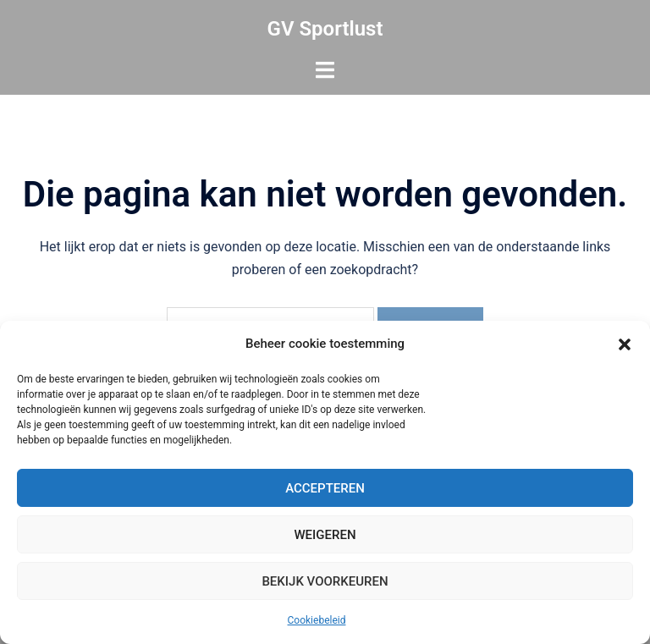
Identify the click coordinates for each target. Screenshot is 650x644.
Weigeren (325, 535)
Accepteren (325, 488)
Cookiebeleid (317, 620)
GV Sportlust (325, 29)
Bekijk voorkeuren (325, 581)
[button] (625, 344)
